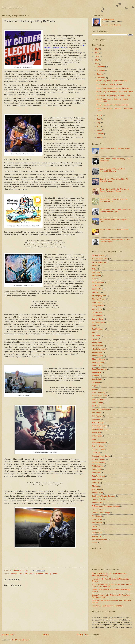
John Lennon (97, 316)
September (101, 78)
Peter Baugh (97, 479)
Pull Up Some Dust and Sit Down (36, 574)
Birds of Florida (98, 362)
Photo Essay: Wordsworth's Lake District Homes (115, 92)
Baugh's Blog (12, 7)
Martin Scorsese (98, 463)
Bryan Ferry (97, 372)
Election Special (16, 574)
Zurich (95, 543)
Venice (95, 526)
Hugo (94, 439)
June (99, 119)
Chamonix (96, 382)
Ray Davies (97, 489)
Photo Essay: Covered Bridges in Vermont (112, 105)
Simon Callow (97, 493)
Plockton (95, 486)
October (100, 74)
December (101, 67)
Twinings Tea (97, 519)
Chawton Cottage (99, 299)
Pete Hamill (97, 473)
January (100, 137)
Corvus (95, 389)
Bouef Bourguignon (99, 369)
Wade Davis (97, 529)
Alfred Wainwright (99, 349)
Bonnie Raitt (97, 366)
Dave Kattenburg (99, 392)
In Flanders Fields (99, 443)
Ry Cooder (53, 574)
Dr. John (95, 406)
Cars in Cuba (97, 379)
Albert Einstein (98, 346)
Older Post (83, 635)
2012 (97, 64)
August (100, 115)
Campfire (96, 376)
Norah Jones (97, 469)
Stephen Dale (97, 503)
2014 (97, 56)
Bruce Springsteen (99, 296)
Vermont (95, 339)
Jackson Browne (98, 449)
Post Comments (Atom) (21, 640)
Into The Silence (98, 446)
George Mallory (98, 306)
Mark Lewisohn (98, 282)
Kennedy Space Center (101, 456)
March (100, 130)
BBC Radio (96, 276)
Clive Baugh (109, 19)
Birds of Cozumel (99, 359)
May (99, 123)
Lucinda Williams (99, 459)
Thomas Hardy (98, 509)
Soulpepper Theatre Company (104, 496)
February (101, 134)
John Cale (96, 453)
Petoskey (96, 483)
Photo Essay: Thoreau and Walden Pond (112, 81)
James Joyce (97, 309)
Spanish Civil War (99, 499)
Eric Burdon (97, 413)
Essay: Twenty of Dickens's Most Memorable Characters (112, 170)
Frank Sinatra (97, 302)
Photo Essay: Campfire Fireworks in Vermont (113, 88)
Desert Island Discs (100, 396)
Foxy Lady (96, 419)
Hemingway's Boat (99, 426)
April (99, 126)
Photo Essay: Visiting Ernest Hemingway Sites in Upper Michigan (115, 210)
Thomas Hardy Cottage (101, 513)
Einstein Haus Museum (101, 409)
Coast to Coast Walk (100, 259)
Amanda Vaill (97, 352)
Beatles (95, 266)
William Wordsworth (100, 540)
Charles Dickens (98, 256)
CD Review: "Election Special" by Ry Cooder (113, 95)
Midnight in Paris (99, 322)
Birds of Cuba (97, 289)
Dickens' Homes (98, 399)
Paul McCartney (98, 329)
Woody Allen (97, 342)
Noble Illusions (98, 466)
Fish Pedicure (97, 416)
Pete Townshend (99, 476)
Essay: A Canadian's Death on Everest (115, 230)
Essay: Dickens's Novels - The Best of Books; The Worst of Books (114, 190)
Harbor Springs (98, 423)
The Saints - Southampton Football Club (107, 606)
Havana (95, 279)
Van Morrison (97, 523)
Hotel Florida (97, 436)
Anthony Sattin (98, 356)
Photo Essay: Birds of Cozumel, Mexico (115, 149)
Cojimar (95, 386)
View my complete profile (111, 25)
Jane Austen (97, 312)
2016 (97, 49)
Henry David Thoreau (100, 429)
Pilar (94, 332)
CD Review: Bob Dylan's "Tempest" (110, 84)
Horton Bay (96, 433)
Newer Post (8, 635)
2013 (97, 60)
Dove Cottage (97, 403)
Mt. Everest (97, 286)
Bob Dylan (96, 292)
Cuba (94, 269)
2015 (97, 53)
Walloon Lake (97, 536)
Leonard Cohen (98, 319)
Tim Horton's (97, 516)
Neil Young (96, 272)
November (101, 70)
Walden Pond (97, 533)
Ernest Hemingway (99, 262)
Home (46, 635)
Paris (94, 326)
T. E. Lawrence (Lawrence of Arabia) (106, 506)
